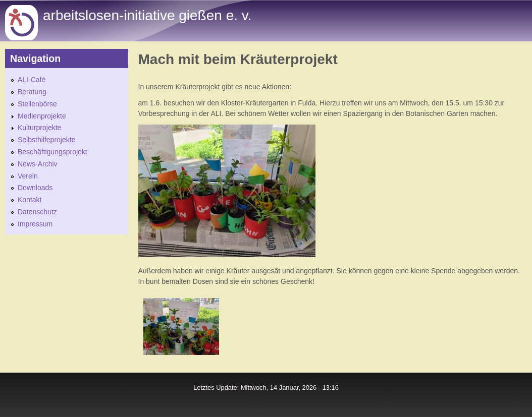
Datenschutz (37, 212)
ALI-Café (32, 80)
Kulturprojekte (39, 128)
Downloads (35, 188)
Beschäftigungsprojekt (52, 152)
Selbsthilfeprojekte (46, 140)
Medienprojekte (42, 116)
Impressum (35, 224)
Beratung (32, 92)
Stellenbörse (37, 104)
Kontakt (30, 200)
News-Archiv (38, 164)
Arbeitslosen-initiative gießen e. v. (147, 15)
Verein (28, 176)
